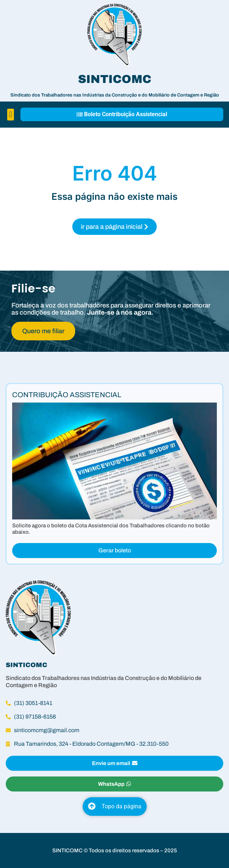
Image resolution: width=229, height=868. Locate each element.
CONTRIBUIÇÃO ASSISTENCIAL (67, 395)
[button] (11, 115)
